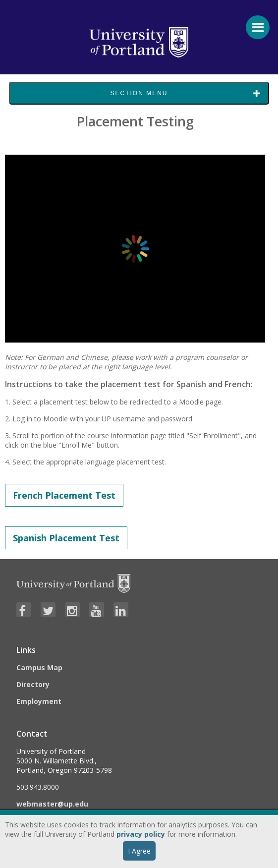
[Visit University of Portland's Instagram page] (72, 610)
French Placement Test (64, 495)
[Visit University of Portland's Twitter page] (48, 610)
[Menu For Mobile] (253, 22)
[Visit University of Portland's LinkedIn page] (121, 610)
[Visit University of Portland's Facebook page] (24, 610)
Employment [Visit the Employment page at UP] (39, 701)
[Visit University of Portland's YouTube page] (97, 610)
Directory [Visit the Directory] (33, 684)
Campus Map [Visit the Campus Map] (39, 667)
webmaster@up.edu (52, 804)
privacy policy (141, 834)
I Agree (139, 851)
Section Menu (139, 93)
